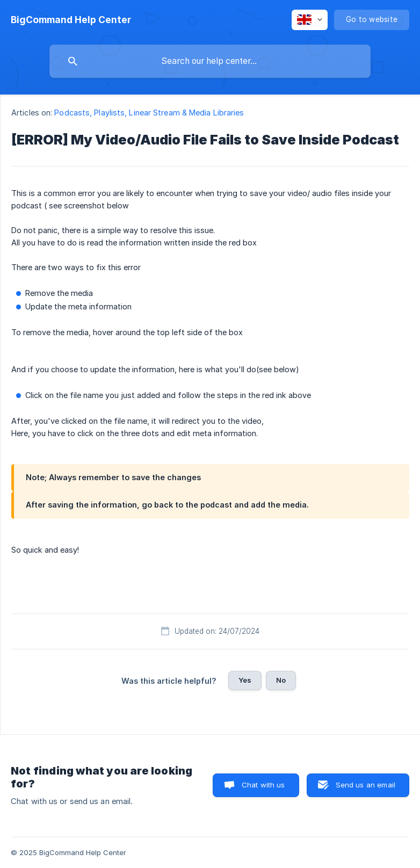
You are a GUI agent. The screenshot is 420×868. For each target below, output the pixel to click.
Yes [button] (245, 680)
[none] (71, 20)
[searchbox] (210, 61)
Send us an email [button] (365, 785)
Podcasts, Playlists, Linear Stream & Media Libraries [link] (149, 113)
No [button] (281, 680)
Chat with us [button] (263, 785)
